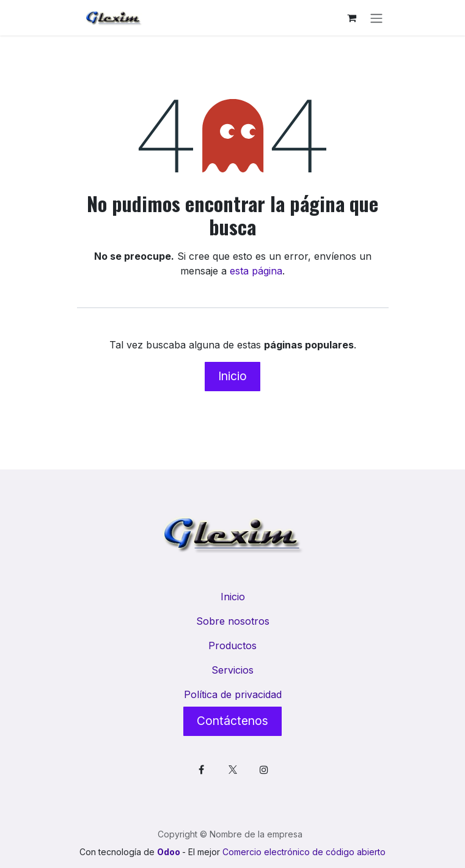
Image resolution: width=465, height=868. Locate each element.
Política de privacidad (233, 694)
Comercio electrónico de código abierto (304, 852)
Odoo (170, 852)
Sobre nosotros (233, 621)
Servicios (232, 670)
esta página (256, 271)
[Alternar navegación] (376, 18)
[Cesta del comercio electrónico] (352, 18)
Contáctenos (232, 721)
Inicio (232, 376)
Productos (232, 645)
